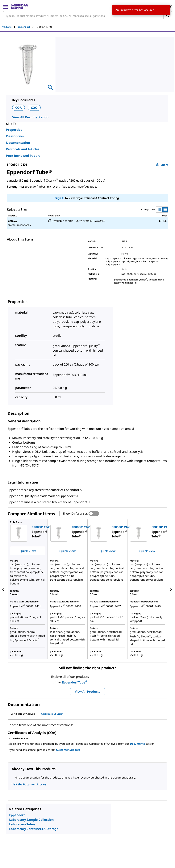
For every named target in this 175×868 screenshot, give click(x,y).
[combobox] (87, 16)
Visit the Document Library (29, 784)
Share (162, 165)
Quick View (27, 551)
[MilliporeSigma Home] (19, 7)
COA (19, 108)
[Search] (168, 16)
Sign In (60, 198)
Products (6, 27)
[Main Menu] (5, 7)
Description (15, 136)
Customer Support (68, 750)
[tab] (10, 27)
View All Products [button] (87, 692)
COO (34, 108)
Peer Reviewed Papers (23, 156)
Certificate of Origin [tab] (52, 714)
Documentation (18, 143)
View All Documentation (30, 117)
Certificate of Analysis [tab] (23, 714)
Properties (14, 130)
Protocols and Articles (23, 149)
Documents (137, 744)
